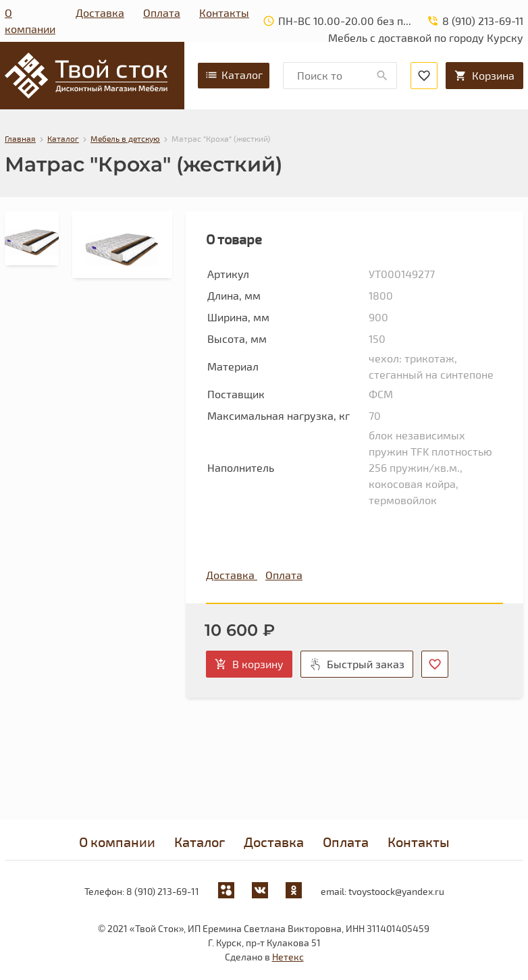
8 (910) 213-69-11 (163, 891)
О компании (30, 21)
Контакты (224, 12)
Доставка (100, 12)
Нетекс (288, 957)
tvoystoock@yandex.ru (396, 891)
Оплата (162, 12)
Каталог (234, 75)
